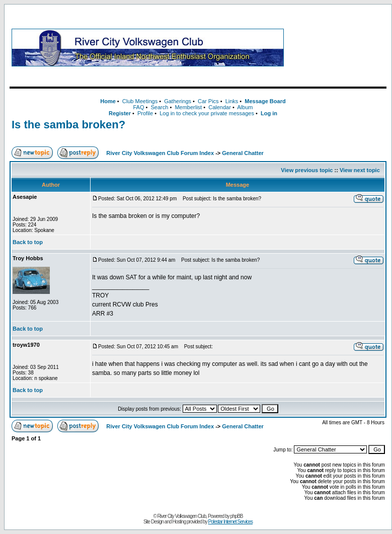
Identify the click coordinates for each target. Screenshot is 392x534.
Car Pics (208, 101)
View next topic (360, 170)
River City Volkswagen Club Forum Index (160, 153)
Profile (145, 113)
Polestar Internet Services (230, 522)
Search (159, 107)
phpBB (237, 516)
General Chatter (243, 153)
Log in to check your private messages (207, 113)
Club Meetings (140, 101)
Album (245, 107)
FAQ (138, 107)
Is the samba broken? (68, 125)
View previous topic (307, 170)
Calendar (220, 107)
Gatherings (178, 101)
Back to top (28, 242)
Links (232, 101)
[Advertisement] (337, 47)
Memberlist (188, 107)
